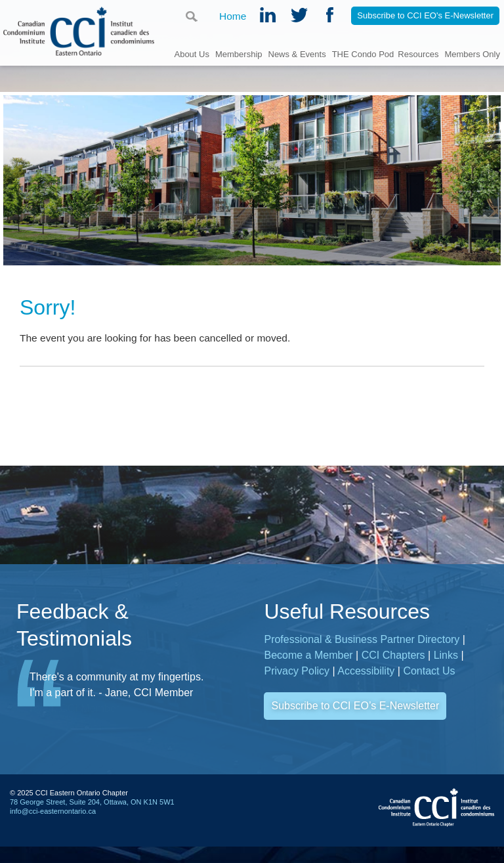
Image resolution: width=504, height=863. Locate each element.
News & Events (297, 54)
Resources (418, 54)
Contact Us (429, 671)
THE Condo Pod (363, 54)
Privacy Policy (297, 671)
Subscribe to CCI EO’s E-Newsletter (355, 706)
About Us (191, 54)
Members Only (472, 54)
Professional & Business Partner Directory (362, 639)
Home (233, 17)
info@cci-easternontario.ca (53, 811)
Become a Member (308, 655)
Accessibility (366, 671)
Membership (239, 54)
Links (446, 655)
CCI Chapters (393, 655)
